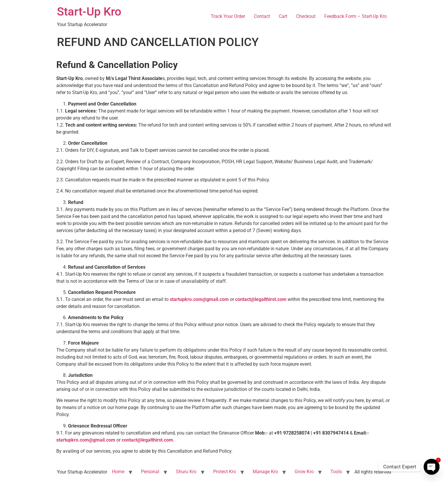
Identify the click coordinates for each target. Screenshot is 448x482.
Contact (262, 16)
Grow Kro (304, 472)
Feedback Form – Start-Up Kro (355, 16)
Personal (150, 472)
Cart (283, 16)
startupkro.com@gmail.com (86, 440)
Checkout (306, 16)
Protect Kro (225, 472)
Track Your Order (228, 16)
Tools (336, 472)
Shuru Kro (186, 472)
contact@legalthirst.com (147, 440)
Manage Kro (265, 472)
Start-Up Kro (89, 12)
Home (118, 472)
